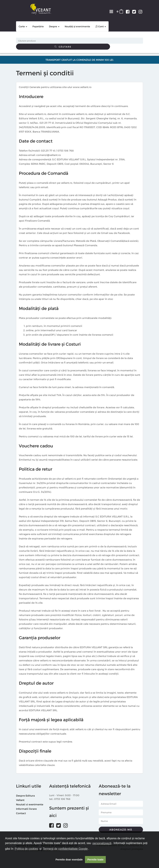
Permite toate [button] (95, 860)
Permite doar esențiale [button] (69, 860)
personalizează (102, 843)
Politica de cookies (27, 849)
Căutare (63, 47)
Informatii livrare (26, 809)
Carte (23, 26)
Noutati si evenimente (30, 804)
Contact (21, 813)
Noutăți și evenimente (77, 26)
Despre (54, 26)
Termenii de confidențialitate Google (65, 849)
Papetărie (38, 26)
